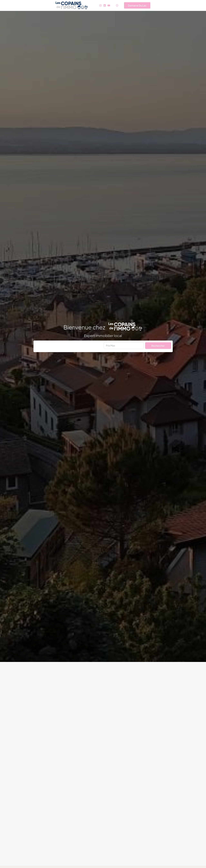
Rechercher (158, 346)
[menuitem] (117, 5)
